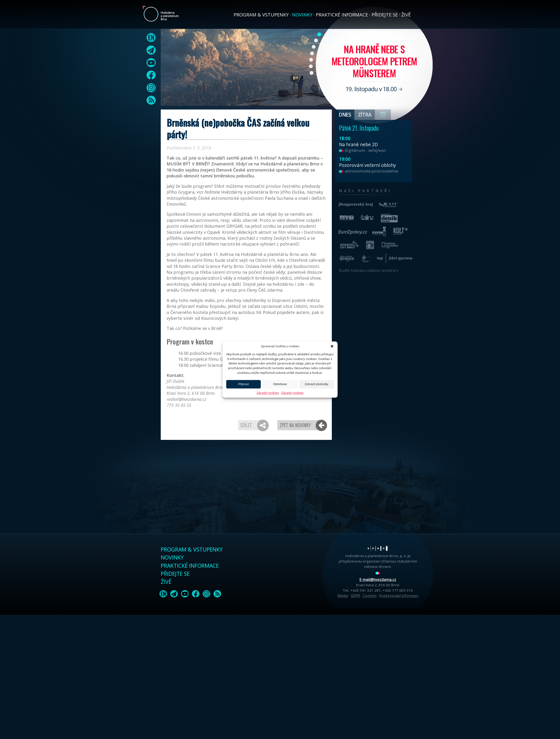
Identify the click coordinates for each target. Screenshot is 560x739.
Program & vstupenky (261, 15)
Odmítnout (280, 384)
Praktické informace (342, 15)
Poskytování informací (399, 596)
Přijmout (244, 384)
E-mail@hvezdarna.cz (378, 579)
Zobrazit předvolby (317, 384)
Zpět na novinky (295, 425)
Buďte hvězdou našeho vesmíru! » (369, 270)
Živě (406, 15)
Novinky (302, 15)
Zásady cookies (268, 393)
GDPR (355, 596)
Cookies (370, 596)
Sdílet (246, 425)
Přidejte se (385, 15)
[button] (332, 346)
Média (343, 596)
